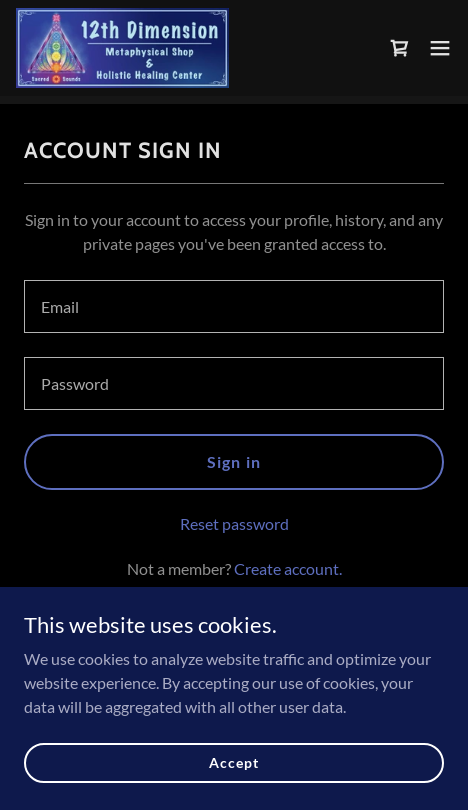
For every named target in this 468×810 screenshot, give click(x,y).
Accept (233, 762)
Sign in (233, 461)
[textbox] (234, 306)
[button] (440, 48)
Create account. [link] (288, 568)
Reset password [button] (234, 523)
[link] (122, 48)
